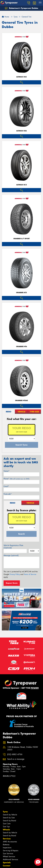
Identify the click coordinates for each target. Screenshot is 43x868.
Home (5, 17)
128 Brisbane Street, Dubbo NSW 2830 (23, 748)
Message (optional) (11, 555)
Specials (7, 863)
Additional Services (10, 859)
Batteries (6, 845)
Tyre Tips (6, 827)
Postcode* (8, 494)
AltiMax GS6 (21, 131)
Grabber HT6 (22, 347)
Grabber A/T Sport (22, 239)
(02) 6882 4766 (15, 754)
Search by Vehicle (10, 815)
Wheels (6, 830)
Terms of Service (30, 574)
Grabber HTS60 (21, 401)
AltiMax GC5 (22, 185)
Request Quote (12, 583)
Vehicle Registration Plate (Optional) (13, 547)
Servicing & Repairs (11, 851)
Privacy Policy (15, 574)
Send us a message (16, 759)
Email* (6, 486)
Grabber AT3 (21, 293)
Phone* (16, 479)
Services (7, 839)
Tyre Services (8, 854)
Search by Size (9, 818)
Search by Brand (9, 821)
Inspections (7, 848)
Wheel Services (9, 857)
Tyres (5, 812)
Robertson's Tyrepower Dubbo (21, 8)
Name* (6, 471)
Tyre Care (7, 824)
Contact (7, 866)
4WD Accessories (10, 842)
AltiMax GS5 (21, 77)
